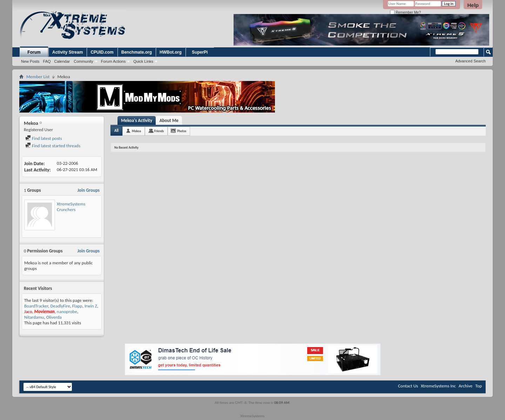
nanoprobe (67, 311)
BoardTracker (36, 306)
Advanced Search (470, 61)
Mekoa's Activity (137, 120)
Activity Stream (68, 52)
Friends (159, 131)
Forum (34, 52)
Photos (182, 131)
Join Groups (89, 190)
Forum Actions (113, 61)
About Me (169, 120)
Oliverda (54, 317)
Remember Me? (405, 12)
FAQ (47, 61)
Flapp (77, 306)
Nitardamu (34, 317)
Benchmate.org (137, 52)
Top (479, 386)
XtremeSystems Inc (438, 386)
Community (83, 61)
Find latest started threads (53, 146)
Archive (466, 386)
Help (473, 5)
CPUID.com (102, 52)
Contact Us (408, 386)
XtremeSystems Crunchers (71, 207)
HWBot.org (171, 52)
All (116, 131)
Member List (38, 77)
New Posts (30, 61)
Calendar (62, 61)
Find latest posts (44, 138)
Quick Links (143, 61)
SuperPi (200, 52)
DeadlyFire (60, 306)
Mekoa (136, 131)
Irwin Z (91, 306)
